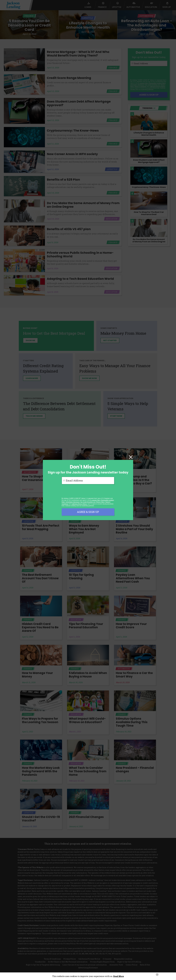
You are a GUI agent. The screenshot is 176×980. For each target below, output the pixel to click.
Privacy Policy (100, 502)
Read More (119, 976)
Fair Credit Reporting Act (88, 502)
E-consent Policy (95, 500)
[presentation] (80, 491)
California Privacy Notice (79, 504)
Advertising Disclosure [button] (73, 502)
